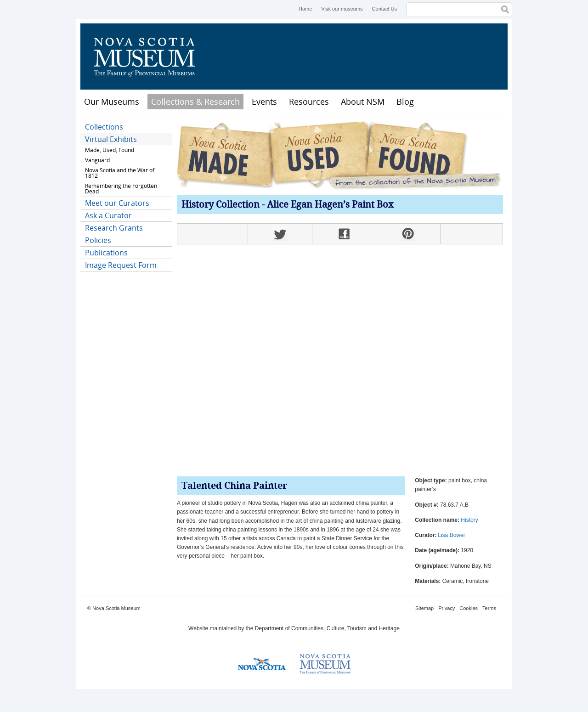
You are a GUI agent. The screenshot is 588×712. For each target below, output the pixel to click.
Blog (405, 102)
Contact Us (384, 9)
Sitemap (424, 608)
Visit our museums (342, 9)
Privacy (447, 608)
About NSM (363, 102)
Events (264, 102)
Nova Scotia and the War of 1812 (120, 173)
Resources (309, 102)
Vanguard (97, 160)
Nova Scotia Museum (149, 57)
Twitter (280, 234)
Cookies (469, 608)
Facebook (344, 234)
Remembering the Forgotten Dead (121, 189)
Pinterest (408, 234)
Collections (104, 127)
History (469, 520)
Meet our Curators (117, 203)
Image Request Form (121, 265)
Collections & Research (195, 102)
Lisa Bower (451, 535)
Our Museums (112, 102)
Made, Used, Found (110, 150)
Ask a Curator (108, 215)
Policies (98, 240)
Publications (106, 253)
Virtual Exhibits (111, 139)
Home (305, 9)
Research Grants (114, 228)
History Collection (220, 205)
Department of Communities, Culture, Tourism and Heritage (327, 628)
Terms (489, 608)
